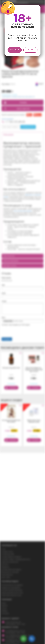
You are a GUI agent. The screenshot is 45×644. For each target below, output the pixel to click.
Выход (30, 50)
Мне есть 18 (15, 50)
